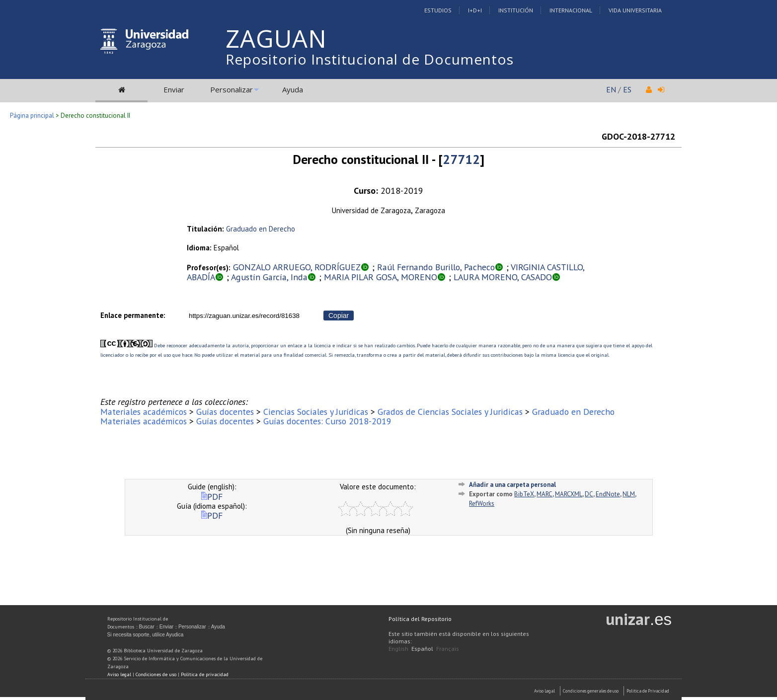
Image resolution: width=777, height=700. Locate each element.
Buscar (147, 627)
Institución (516, 10)
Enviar (174, 89)
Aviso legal (119, 674)
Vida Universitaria (635, 10)
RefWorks (482, 504)
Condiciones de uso (156, 674)
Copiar (339, 315)
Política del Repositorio (420, 619)
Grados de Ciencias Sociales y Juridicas (450, 412)
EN (611, 89)
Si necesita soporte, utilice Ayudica (146, 635)
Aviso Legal (544, 691)
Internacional (571, 10)
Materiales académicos (144, 412)
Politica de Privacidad (648, 691)
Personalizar (232, 89)
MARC (544, 494)
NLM (629, 494)
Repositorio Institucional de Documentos (370, 59)
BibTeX (524, 494)
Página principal (32, 116)
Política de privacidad (205, 674)
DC (589, 494)
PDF (212, 497)
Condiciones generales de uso (591, 691)
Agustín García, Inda (269, 277)
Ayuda (293, 89)
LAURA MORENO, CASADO (503, 277)
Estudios (438, 10)
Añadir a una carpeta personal (512, 485)
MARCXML (569, 494)
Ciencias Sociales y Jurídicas (316, 412)
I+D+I (475, 10)
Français (448, 649)
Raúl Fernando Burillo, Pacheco (436, 267)
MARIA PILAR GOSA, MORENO (381, 277)
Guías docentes (225, 412)
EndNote (608, 494)
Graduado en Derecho (261, 229)
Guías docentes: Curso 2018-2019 (327, 421)
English (398, 649)
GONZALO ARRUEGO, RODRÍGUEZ (297, 267)
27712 (461, 159)
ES (627, 89)
